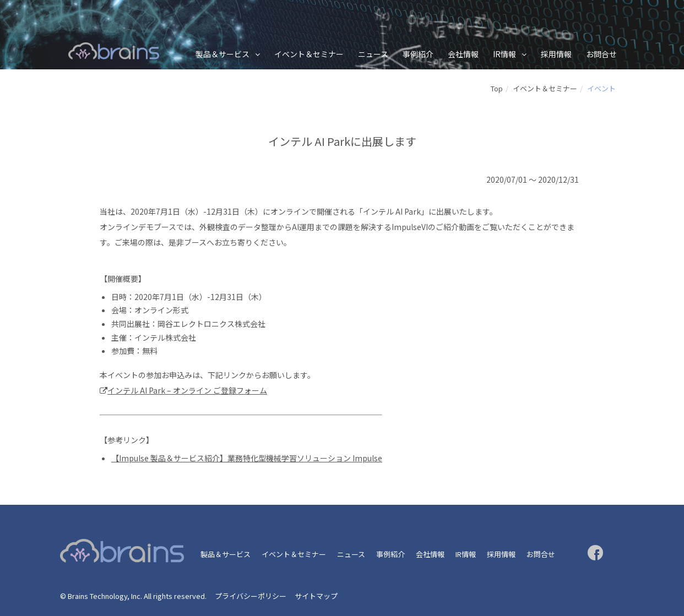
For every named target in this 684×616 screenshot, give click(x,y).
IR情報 (504, 54)
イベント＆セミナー (309, 54)
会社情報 (463, 54)
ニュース (373, 54)
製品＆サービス (222, 54)
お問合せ (601, 54)
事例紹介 (418, 54)
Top (497, 88)
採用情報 (556, 54)
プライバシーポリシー (251, 596)
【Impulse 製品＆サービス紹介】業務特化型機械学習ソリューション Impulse (247, 458)
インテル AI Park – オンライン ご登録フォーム (187, 390)
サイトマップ (316, 596)
